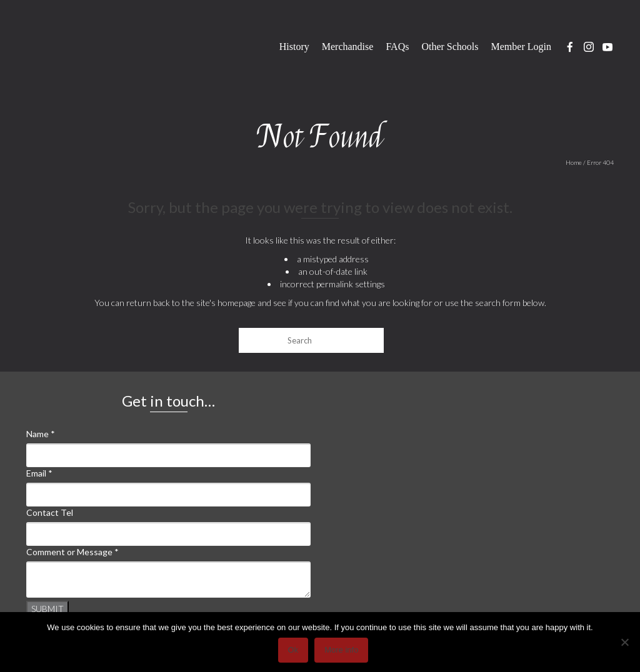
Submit (47, 609)
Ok (293, 650)
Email (39, 473)
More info (341, 650)
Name (41, 434)
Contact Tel (50, 512)
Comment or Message (72, 552)
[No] (624, 642)
